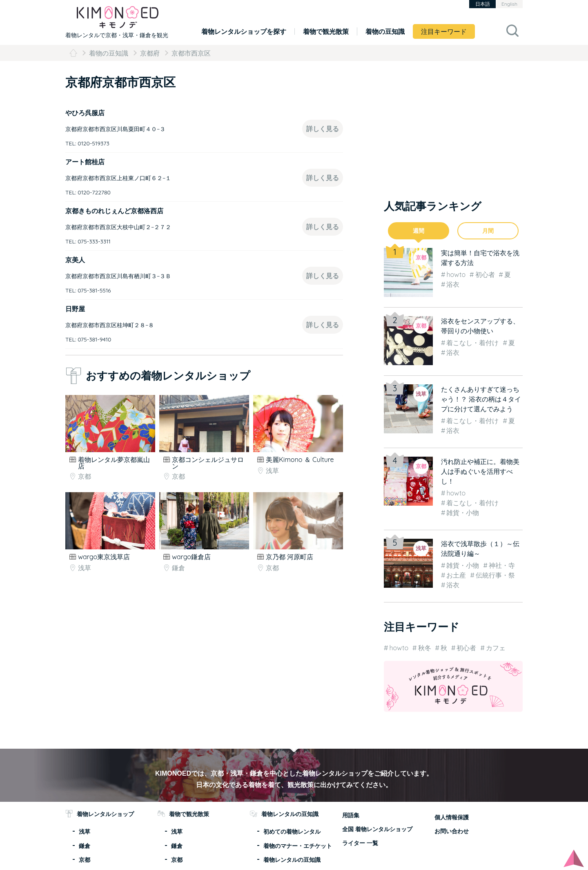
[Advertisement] (134, 612)
